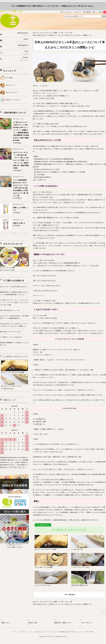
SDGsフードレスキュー (13, 100)
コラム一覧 (68, 33)
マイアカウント (67, 12)
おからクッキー (11, 85)
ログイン (79, 12)
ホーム (15, 632)
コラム (31, 632)
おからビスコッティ (12, 92)
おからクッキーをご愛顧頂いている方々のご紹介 (14, 268)
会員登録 (88, 12)
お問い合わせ (38, 632)
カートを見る (100, 12)
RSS (87, 632)
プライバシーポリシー (51, 632)
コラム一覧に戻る (69, 595)
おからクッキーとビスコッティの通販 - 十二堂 (48, 33)
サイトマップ (80, 632)
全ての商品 (9, 78)
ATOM (91, 632)
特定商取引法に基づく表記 (67, 632)
